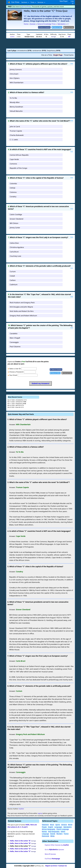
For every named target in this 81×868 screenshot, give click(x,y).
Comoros (13, 163)
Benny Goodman (16, 106)
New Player (64, 1)
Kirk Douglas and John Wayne (21, 307)
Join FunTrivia (26, 7)
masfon (12, 37)
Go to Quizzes (54, 849)
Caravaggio (14, 342)
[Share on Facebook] (46, 27)
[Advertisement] (41, 43)
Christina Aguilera (17, 247)
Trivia (33, 2)
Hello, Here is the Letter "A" (20, 841)
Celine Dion (14, 243)
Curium (13, 271)
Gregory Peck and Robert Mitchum (23, 315)
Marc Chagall (15, 338)
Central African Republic (19, 155)
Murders (59, 834)
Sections (25, 2)
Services (41, 2)
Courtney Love (15, 256)
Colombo (13, 183)
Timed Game (69, 55)
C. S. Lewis (14, 139)
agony (40, 813)
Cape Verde (14, 159)
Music (52, 825)
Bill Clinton (14, 223)
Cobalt (12, 276)
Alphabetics (67, 827)
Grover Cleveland (17, 219)
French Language (63, 829)
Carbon (13, 280)
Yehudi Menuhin (16, 111)
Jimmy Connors (16, 69)
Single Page (58, 55)
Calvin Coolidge (16, 214)
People (44, 827)
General (64, 825)
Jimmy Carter (15, 227)
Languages (58, 827)
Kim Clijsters (15, 78)
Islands (53, 834)
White (52, 836)
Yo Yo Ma (13, 98)
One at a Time (47, 55)
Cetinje (13, 188)
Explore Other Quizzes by (57, 845)
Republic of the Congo (18, 168)
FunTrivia (52, 858)
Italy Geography (54, 831)
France (66, 834)
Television (45, 825)
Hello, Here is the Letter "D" (20, 849)
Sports (58, 825)
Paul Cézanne (15, 346)
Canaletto (14, 333)
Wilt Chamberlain (17, 82)
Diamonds (46, 836)
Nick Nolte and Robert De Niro (22, 311)
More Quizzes (50, 854)
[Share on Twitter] (58, 27)
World (70, 825)
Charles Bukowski (17, 135)
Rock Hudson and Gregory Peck (22, 302)
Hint (72, 64)
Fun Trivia (13, 2)
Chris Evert (14, 74)
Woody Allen (15, 102)
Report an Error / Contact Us (56, 866)
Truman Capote (16, 131)
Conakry (13, 196)
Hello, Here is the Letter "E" (20, 851)
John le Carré (15, 126)
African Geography (49, 829)
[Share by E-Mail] (69, 27)
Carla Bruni (14, 252)
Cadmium (14, 284)
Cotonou (13, 192)
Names (44, 831)
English (51, 827)
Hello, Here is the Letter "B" (20, 843)
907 (69, 37)
